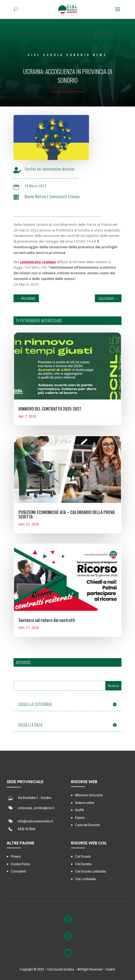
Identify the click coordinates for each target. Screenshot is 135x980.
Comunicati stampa (73, 196)
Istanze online (85, 803)
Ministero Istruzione (89, 795)
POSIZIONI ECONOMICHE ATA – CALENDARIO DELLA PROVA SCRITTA (67, 514)
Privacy (16, 856)
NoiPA (79, 810)
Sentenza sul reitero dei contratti (47, 620)
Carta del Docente (88, 825)
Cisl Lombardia (85, 879)
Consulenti (18, 871)
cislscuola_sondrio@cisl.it (36, 808)
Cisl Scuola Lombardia (91, 871)
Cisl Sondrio (84, 864)
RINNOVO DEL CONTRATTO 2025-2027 (50, 409)
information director (67, 169)
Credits (110, 969)
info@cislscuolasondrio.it (35, 821)
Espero (80, 818)
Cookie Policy (20, 864)
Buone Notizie (44, 196)
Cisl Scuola (83, 856)
